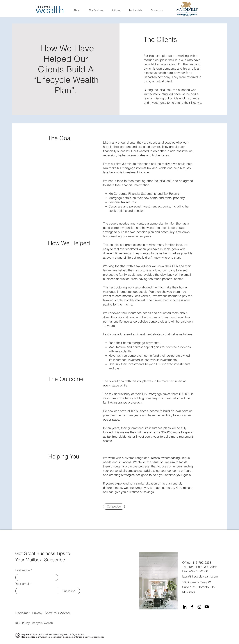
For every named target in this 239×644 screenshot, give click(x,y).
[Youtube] (207, 607)
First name (23, 570)
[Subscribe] (69, 591)
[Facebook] (192, 607)
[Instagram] (199, 607)
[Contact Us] (114, 507)
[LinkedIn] (185, 607)
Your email (22, 584)
